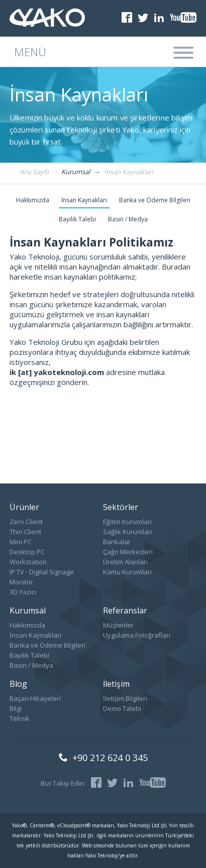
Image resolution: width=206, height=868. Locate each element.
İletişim (116, 684)
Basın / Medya (128, 219)
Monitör (21, 582)
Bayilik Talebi (77, 219)
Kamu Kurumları (127, 572)
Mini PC (21, 542)
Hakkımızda (33, 200)
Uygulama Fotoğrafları (137, 635)
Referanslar (125, 610)
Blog (18, 684)
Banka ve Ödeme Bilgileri (155, 200)
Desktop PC (27, 552)
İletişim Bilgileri (125, 698)
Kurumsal (28, 610)
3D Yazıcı (23, 592)
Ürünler (24, 507)
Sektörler (121, 507)
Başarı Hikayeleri (35, 698)
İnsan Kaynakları (129, 172)
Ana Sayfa (34, 172)
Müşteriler (118, 625)
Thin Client (25, 532)
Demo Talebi (122, 708)
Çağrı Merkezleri (128, 552)
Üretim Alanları (125, 562)
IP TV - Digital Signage (42, 572)
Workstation (28, 562)
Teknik (20, 718)
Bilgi (16, 708)
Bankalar (117, 542)
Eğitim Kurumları (127, 522)
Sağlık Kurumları (128, 532)
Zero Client (26, 522)
